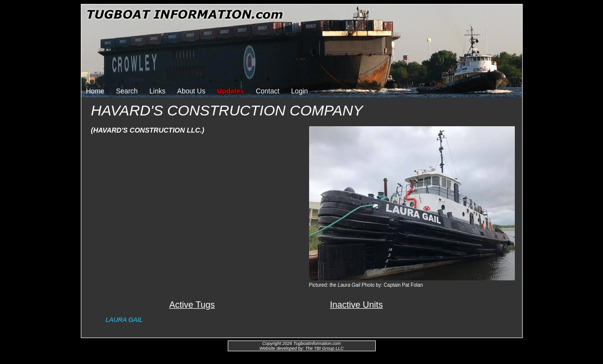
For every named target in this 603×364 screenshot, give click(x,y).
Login (299, 91)
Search (127, 91)
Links (157, 91)
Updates (230, 91)
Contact (267, 91)
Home (95, 91)
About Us (192, 91)
